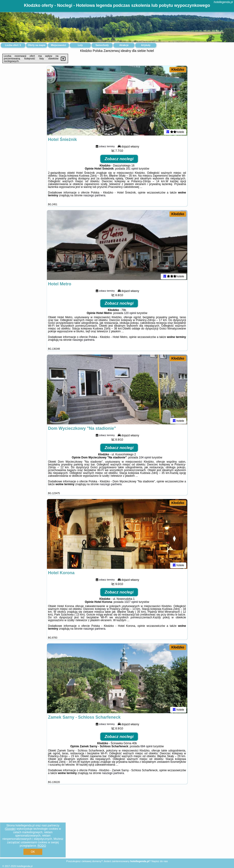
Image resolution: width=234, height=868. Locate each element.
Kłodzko (178, 70)
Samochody (102, 45)
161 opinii (132, 169)
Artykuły (146, 45)
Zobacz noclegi (119, 160)
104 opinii (145, 458)
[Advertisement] (117, 825)
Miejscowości (58, 45)
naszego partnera (94, 196)
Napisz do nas (160, 861)
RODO (42, 846)
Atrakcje (124, 45)
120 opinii (130, 314)
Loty (80, 45)
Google (10, 829)
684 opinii (146, 747)
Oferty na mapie (37, 45)
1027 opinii (131, 603)
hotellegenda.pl (223, 2)
